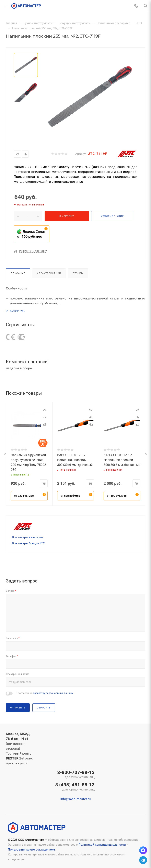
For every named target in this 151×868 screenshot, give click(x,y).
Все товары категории (27, 537)
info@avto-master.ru (75, 799)
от (24, 496)
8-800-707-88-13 (75, 775)
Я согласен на (44, 693)
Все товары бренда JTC (28, 543)
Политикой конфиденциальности (102, 845)
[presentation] (5, 454)
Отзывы (78, 273)
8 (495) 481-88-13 (75, 787)
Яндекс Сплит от (31, 234)
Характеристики (49, 273)
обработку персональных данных (53, 693)
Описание (18, 273)
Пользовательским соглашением (31, 850)
